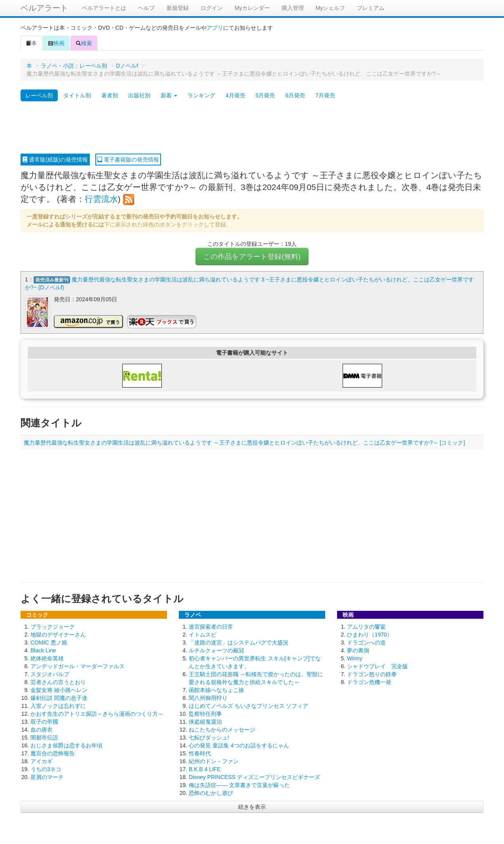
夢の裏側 (358, 650)
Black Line (43, 650)
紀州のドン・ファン (214, 761)
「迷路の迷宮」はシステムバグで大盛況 (239, 642)
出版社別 (139, 95)
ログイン (212, 8)
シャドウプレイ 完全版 (377, 666)
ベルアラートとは (104, 8)
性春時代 (200, 753)
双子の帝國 (44, 721)
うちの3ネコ (46, 769)
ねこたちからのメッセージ (222, 729)
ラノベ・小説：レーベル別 (74, 66)
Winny (355, 658)
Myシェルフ (331, 8)
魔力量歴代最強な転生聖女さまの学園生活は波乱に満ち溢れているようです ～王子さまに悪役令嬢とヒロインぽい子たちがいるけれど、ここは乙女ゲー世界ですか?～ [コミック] (244, 442)
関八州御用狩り (208, 698)
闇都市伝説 (44, 737)
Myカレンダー (252, 8)
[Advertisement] (252, 128)
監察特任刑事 (205, 713)
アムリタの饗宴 (366, 626)
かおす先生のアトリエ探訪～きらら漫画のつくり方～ (97, 713)
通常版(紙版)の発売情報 (55, 160)
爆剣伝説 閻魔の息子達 (59, 698)
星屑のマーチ (47, 777)
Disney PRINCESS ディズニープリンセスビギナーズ (254, 777)
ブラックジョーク (53, 626)
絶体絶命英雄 (47, 658)
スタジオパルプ (50, 674)
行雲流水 (101, 199)
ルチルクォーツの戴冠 (216, 650)
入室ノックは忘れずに (58, 705)
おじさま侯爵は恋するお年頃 (66, 745)
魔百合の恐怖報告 (53, 753)
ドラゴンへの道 (366, 642)
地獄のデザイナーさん (58, 634)
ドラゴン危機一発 (369, 682)
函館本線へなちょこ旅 (216, 690)
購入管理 (293, 8)
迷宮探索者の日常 (211, 626)
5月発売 (265, 95)
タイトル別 (77, 95)
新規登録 (178, 8)
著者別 (110, 95)
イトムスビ (203, 634)
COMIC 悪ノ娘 (49, 642)
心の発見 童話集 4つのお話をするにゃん (239, 745)
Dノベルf (127, 66)
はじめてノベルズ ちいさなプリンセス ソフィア (248, 705)
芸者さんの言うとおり (58, 682)
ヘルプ (146, 8)
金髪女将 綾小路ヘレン (59, 690)
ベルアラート (44, 8)
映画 (56, 43)
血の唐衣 (42, 729)
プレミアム (371, 8)
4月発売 (235, 95)
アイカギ (42, 761)
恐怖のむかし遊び (211, 793)
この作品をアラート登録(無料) (252, 257)
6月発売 (295, 95)
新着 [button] (169, 95)
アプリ (215, 28)
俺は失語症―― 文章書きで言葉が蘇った (239, 785)
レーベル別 (39, 95)
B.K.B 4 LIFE (205, 769)
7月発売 (325, 95)
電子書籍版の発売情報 (128, 160)
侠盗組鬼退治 (205, 721)
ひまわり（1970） (370, 634)
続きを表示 (252, 806)
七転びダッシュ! (209, 737)
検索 (84, 43)
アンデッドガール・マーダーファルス (78, 666)
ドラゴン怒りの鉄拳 (372, 674)
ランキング (201, 95)
